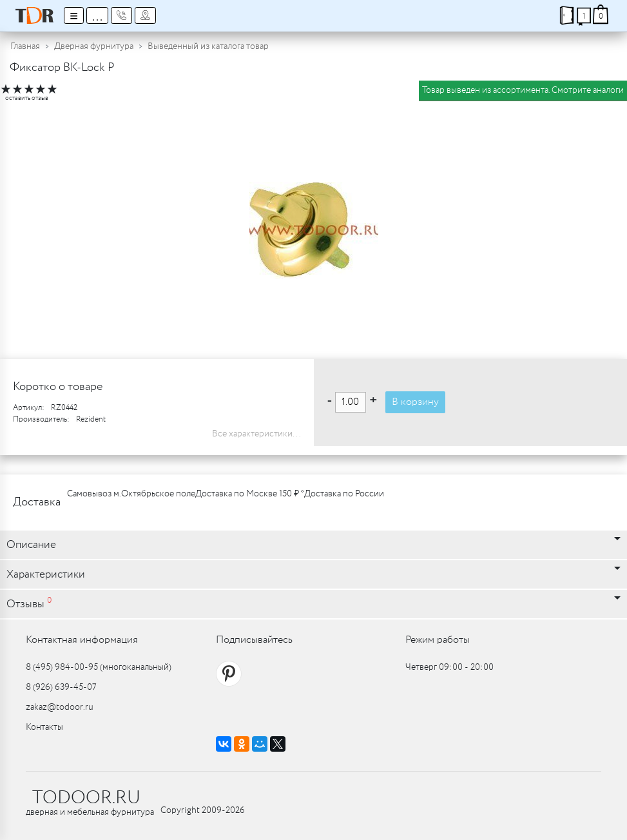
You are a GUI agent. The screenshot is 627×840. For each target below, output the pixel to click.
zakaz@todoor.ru (60, 707)
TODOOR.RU (86, 798)
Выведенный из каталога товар (208, 46)
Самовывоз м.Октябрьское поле (131, 494)
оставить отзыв (27, 98)
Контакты (44, 727)
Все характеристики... (256, 434)
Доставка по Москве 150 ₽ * (250, 494)
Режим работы (438, 640)
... (97, 15)
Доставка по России (344, 494)
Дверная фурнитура (94, 46)
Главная (25, 46)
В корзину (415, 402)
